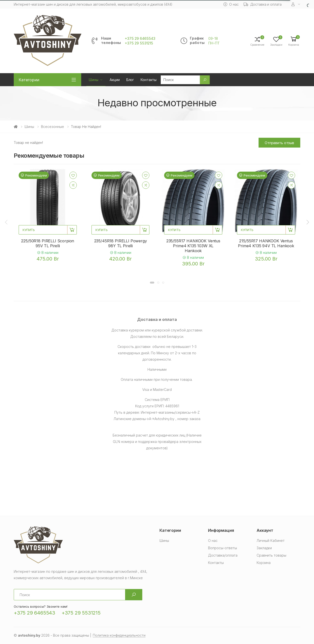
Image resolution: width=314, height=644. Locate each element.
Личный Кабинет (271, 541)
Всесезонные (52, 127)
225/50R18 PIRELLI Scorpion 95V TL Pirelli (48, 243)
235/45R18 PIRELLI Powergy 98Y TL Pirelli (121, 243)
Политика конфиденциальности (119, 635)
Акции (115, 80)
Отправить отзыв (279, 143)
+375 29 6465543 (140, 39)
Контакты (149, 80)
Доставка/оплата (223, 555)
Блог (130, 80)
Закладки (264, 548)
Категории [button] (29, 80)
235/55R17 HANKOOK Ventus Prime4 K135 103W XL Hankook (193, 246)
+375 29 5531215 (139, 43)
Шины (93, 80)
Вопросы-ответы (222, 548)
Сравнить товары (271, 555)
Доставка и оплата (263, 4)
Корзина (264, 563)
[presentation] (7, 222)
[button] (294, 41)
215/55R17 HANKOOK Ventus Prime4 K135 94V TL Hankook (266, 243)
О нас (231, 4)
